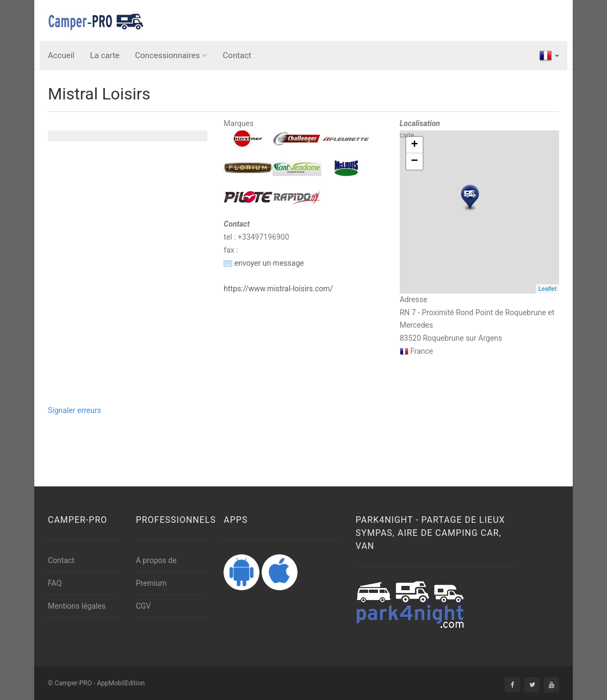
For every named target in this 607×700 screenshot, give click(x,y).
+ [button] (415, 145)
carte (478, 212)
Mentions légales (77, 606)
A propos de (156, 560)
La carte (105, 55)
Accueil (61, 55)
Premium (151, 583)
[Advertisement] (230, 442)
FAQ (55, 583)
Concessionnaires (171, 55)
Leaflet (547, 289)
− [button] (415, 161)
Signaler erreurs (75, 410)
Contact (237, 55)
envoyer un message (264, 263)
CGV (144, 606)
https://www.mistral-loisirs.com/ (278, 289)
